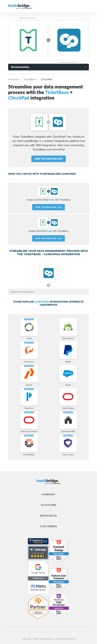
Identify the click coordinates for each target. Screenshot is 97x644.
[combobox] (48, 292)
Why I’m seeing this (28, 18)
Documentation (20, 67)
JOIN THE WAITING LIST (49, 159)
